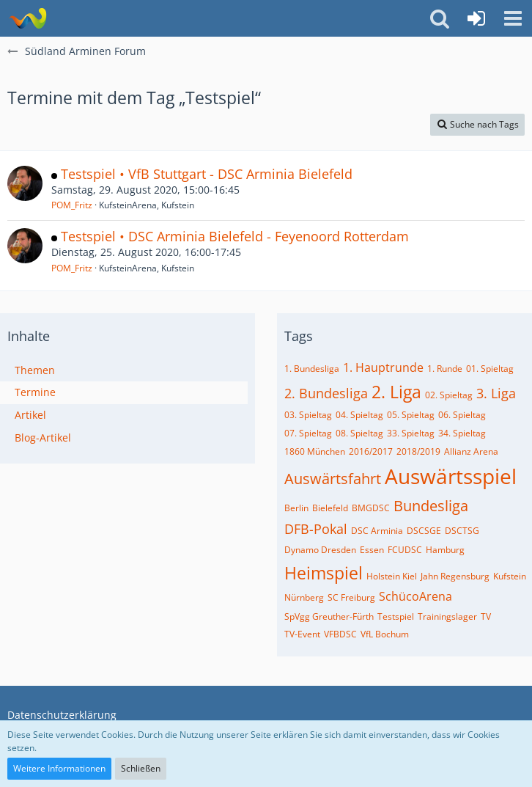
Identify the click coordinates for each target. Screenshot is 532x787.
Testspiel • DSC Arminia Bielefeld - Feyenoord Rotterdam (235, 236)
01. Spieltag (490, 369)
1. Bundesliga (312, 369)
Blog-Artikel (43, 438)
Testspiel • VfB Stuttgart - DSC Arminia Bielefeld (207, 174)
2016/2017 (371, 451)
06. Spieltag (462, 415)
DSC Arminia (377, 531)
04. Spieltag (359, 415)
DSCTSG (462, 531)
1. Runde (445, 369)
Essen (372, 550)
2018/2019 (418, 451)
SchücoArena (415, 596)
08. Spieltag (359, 433)
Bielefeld (330, 508)
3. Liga (496, 393)
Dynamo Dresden (320, 550)
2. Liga (396, 392)
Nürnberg (304, 597)
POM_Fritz (72, 205)
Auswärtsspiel (451, 476)
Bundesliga (431, 506)
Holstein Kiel (392, 576)
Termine (35, 392)
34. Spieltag (462, 433)
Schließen (141, 768)
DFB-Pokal (316, 529)
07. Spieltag (308, 433)
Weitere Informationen (59, 768)
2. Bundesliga (326, 393)
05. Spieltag (411, 415)
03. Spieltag (308, 415)
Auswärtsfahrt (333, 479)
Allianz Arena (471, 451)
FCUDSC (405, 550)
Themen (35, 370)
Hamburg (445, 550)
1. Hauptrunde (383, 367)
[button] (513, 18)
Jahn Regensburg (455, 576)
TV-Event (302, 634)
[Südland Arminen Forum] (27, 18)
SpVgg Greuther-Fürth (329, 616)
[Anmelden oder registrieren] (476, 18)
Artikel (30, 415)
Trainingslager (447, 616)
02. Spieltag (449, 395)
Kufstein (510, 576)
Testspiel (396, 616)
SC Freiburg (351, 597)
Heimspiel (324, 573)
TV (486, 616)
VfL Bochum (385, 634)
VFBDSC (340, 634)
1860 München (315, 451)
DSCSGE (424, 531)
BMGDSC (371, 508)
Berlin (296, 508)
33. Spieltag (411, 433)
